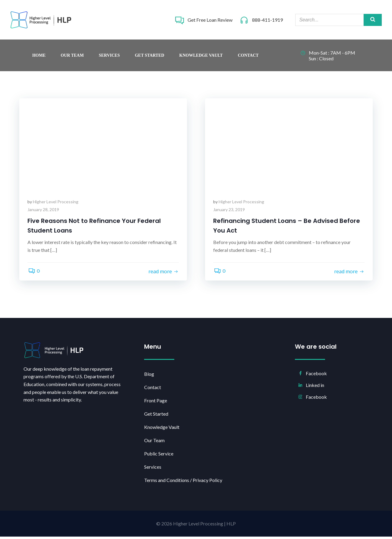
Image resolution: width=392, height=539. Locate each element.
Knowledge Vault (201, 57)
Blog (150, 376)
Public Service (159, 456)
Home (39, 57)
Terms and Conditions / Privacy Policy (181, 482)
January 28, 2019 (44, 212)
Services (109, 57)
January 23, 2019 (230, 212)
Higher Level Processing (57, 204)
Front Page (156, 403)
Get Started (149, 57)
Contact (248, 57)
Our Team (72, 57)
